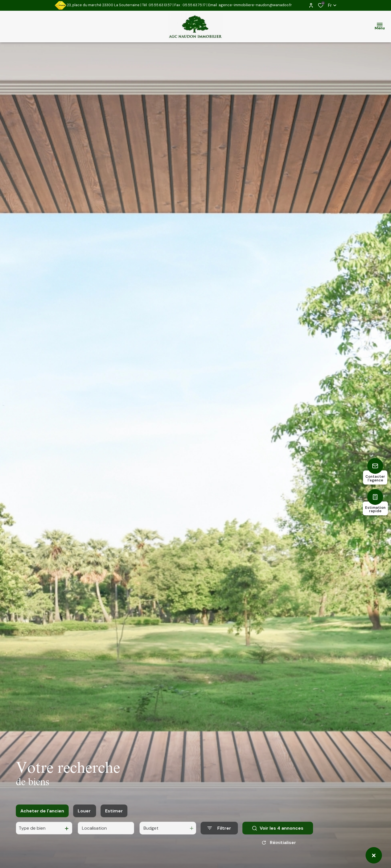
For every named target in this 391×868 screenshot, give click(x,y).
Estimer (114, 816)
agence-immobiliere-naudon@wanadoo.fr (255, 5)
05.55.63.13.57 (160, 5)
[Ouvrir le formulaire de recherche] (219, 834)
